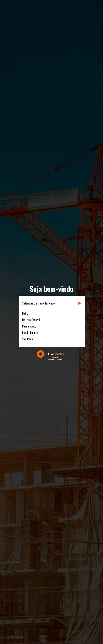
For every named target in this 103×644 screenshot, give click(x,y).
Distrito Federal (31, 320)
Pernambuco (29, 326)
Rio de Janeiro (30, 333)
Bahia (25, 313)
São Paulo (28, 339)
